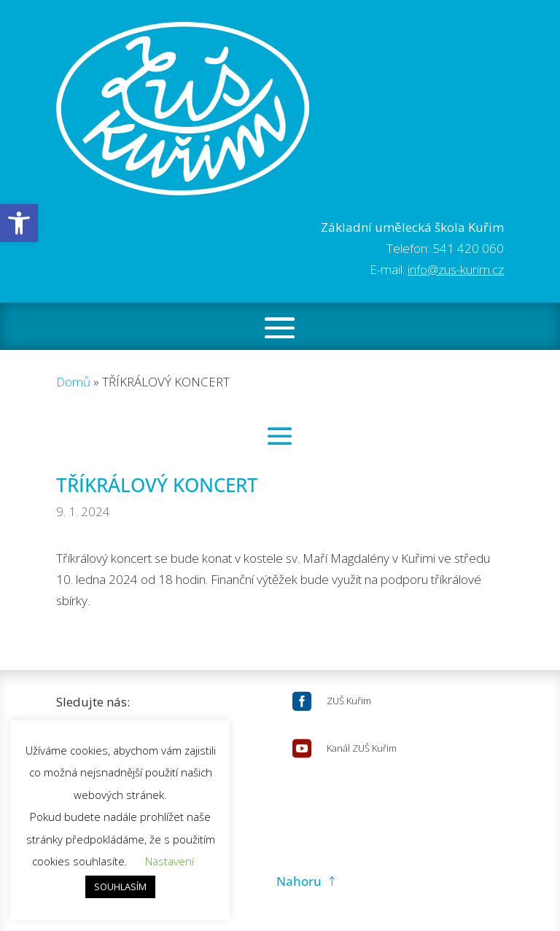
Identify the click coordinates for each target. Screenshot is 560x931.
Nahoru (299, 881)
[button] (19, 223)
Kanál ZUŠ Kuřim (362, 748)
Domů (73, 382)
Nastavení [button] (170, 861)
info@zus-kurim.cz (456, 269)
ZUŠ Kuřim (349, 701)
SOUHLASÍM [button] (120, 887)
